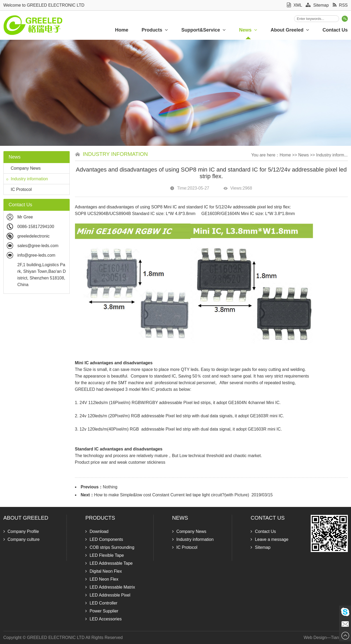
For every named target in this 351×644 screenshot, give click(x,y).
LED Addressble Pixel (108, 595)
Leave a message (269, 539)
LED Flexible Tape (105, 555)
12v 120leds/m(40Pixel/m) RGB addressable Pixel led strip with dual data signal (155, 429)
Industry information (27, 179)
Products (155, 30)
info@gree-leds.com (36, 255)
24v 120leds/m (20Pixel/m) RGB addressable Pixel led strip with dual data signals (156, 416)
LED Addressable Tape (109, 563)
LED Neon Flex (102, 579)
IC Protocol (19, 189)
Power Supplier (102, 611)
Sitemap (317, 5)
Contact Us (268, 518)
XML (294, 5)
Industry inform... (332, 155)
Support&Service (203, 30)
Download (97, 531)
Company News (24, 168)
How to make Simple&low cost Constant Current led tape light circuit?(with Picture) (172, 495)
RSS (340, 5)
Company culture (22, 539)
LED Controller (101, 603)
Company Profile (21, 531)
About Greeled (290, 30)
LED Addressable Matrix (110, 587)
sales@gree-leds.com (38, 246)
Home (122, 30)
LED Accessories (103, 619)
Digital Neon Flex (104, 571)
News (248, 30)
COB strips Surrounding (110, 547)
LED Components (104, 539)
